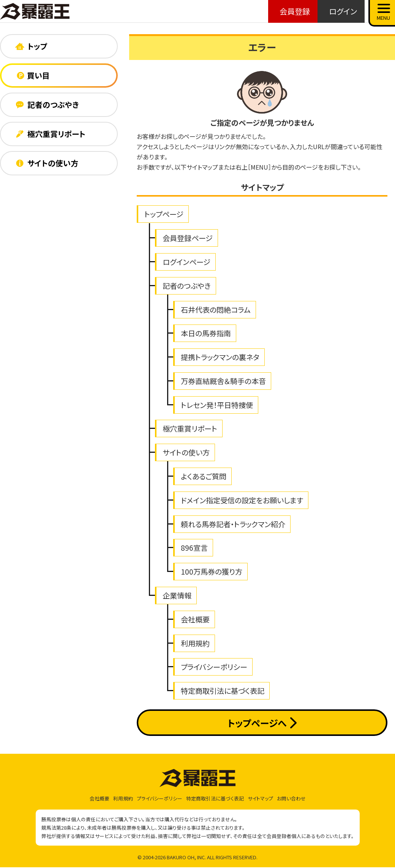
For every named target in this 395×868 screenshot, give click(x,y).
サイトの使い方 (186, 452)
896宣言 (194, 548)
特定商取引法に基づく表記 (223, 691)
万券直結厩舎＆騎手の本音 (223, 381)
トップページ (164, 214)
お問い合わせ (291, 798)
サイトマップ (260, 798)
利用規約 (195, 643)
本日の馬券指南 (206, 333)
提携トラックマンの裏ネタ (220, 357)
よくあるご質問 (204, 476)
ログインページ (186, 262)
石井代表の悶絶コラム (216, 310)
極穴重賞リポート (190, 428)
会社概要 (195, 619)
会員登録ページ (188, 238)
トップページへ (262, 723)
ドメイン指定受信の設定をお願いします (242, 500)
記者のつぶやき (187, 286)
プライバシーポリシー (214, 667)
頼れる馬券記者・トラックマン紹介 (233, 524)
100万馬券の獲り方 (212, 572)
